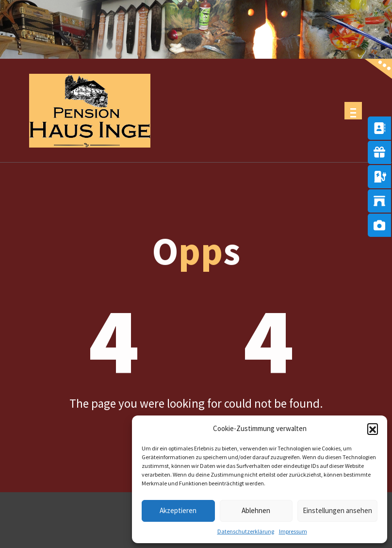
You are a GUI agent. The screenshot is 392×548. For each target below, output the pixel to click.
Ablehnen (256, 510)
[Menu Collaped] (353, 111)
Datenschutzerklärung (246, 531)
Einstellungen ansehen (337, 510)
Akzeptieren (178, 510)
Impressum (293, 531)
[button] (373, 429)
